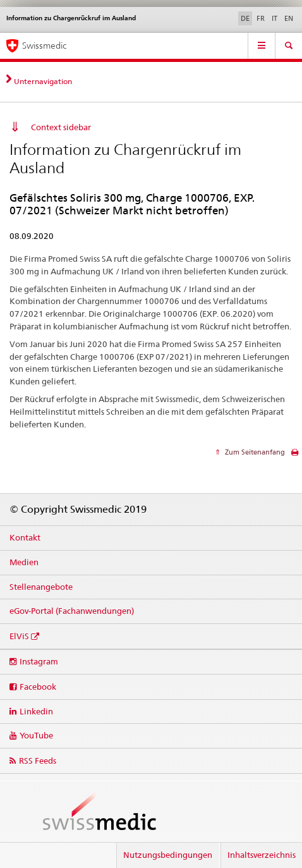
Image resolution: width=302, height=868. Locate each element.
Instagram (39, 661)
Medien (24, 562)
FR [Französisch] (261, 18)
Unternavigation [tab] (43, 81)
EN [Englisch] (289, 18)
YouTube (36, 735)
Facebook (38, 687)
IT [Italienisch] (275, 18)
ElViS (19, 636)
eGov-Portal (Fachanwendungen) (72, 611)
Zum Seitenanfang (254, 452)
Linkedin (36, 711)
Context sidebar (61, 127)
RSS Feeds (38, 761)
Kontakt (25, 537)
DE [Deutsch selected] (245, 18)
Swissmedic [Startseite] (44, 46)
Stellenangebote (41, 587)
